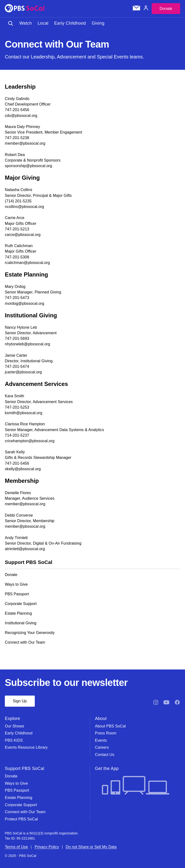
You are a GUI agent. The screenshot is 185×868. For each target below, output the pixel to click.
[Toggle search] (11, 23)
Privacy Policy (47, 847)
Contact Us (105, 755)
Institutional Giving (21, 623)
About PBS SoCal (110, 726)
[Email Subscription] (136, 9)
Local (43, 23)
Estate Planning (18, 613)
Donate (166, 9)
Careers (102, 747)
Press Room (106, 733)
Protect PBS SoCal (21, 819)
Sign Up (20, 701)
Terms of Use (16, 847)
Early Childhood (70, 23)
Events (101, 740)
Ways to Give (16, 584)
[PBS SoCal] (25, 9)
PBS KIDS (14, 740)
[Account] (146, 9)
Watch (26, 23)
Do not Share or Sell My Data (91, 847)
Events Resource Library (26, 747)
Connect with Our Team (25, 642)
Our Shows (14, 726)
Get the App (107, 768)
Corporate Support (21, 604)
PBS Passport (17, 594)
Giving (98, 23)
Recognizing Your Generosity (30, 633)
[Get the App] (136, 786)
